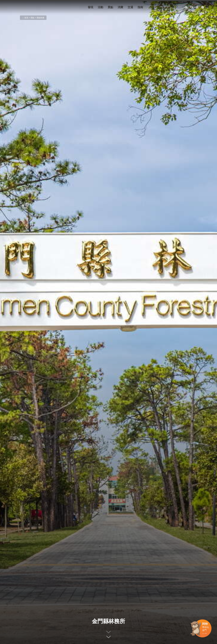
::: (13, 2)
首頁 (26, 18)
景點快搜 (40, 18)
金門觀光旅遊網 (30, 7)
